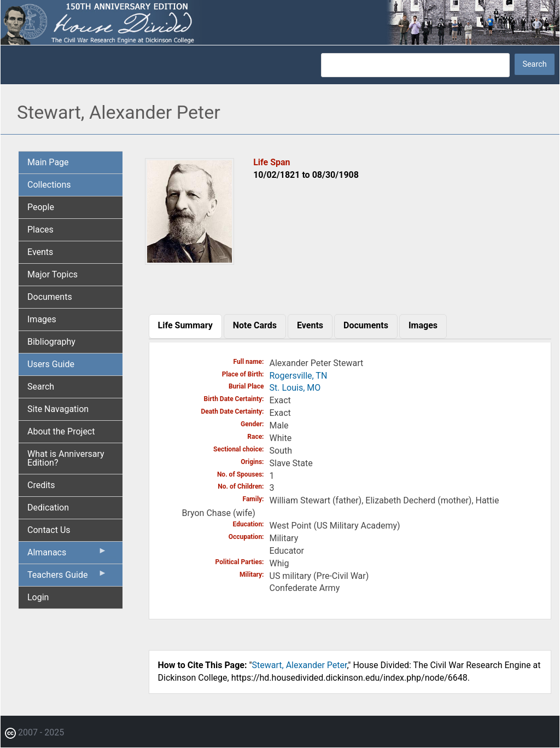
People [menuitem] (41, 207)
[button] (190, 261)
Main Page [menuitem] (48, 162)
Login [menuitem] (38, 597)
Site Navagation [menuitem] (58, 409)
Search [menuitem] (41, 387)
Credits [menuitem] (41, 485)
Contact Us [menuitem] (49, 530)
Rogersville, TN (299, 376)
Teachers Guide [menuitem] (67, 577)
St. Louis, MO (295, 388)
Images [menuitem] (42, 319)
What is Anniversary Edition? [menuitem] (66, 458)
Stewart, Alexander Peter (300, 665)
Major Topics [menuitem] (52, 274)
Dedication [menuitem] (48, 508)
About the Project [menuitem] (61, 431)
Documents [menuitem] (50, 297)
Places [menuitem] (40, 230)
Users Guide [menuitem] (51, 364)
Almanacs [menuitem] (67, 555)
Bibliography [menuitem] (51, 342)
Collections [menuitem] (49, 185)
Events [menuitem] (40, 252)
